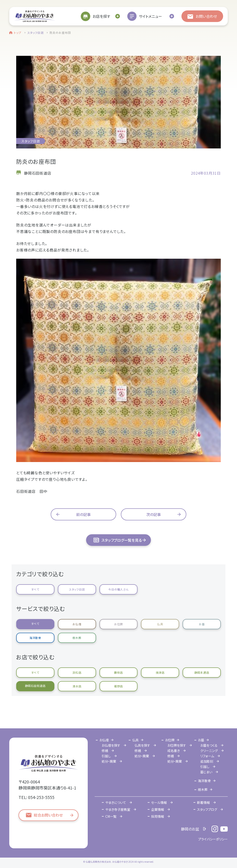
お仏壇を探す (111, 745)
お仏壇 (77, 624)
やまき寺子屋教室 (118, 809)
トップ (18, 33)
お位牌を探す (177, 745)
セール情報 (159, 802)
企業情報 (158, 809)
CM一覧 (111, 816)
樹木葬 (77, 638)
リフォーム (207, 756)
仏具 (160, 624)
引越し (106, 756)
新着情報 (203, 802)
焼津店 (160, 672)
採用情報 (158, 816)
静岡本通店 (202, 672)
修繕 (105, 751)
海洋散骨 (35, 638)
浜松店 (77, 672)
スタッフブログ (207, 809)
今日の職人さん (118, 589)
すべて (35, 589)
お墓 (202, 624)
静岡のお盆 (190, 829)
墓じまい (206, 772)
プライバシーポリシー (213, 839)
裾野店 (118, 686)
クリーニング (209, 751)
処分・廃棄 (109, 761)
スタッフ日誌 (36, 33)
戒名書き (174, 751)
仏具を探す (142, 745)
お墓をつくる (209, 745)
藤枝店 (118, 672)
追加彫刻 (207, 761)
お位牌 (118, 624)
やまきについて (116, 802)
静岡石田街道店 (35, 686)
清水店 (77, 686)
